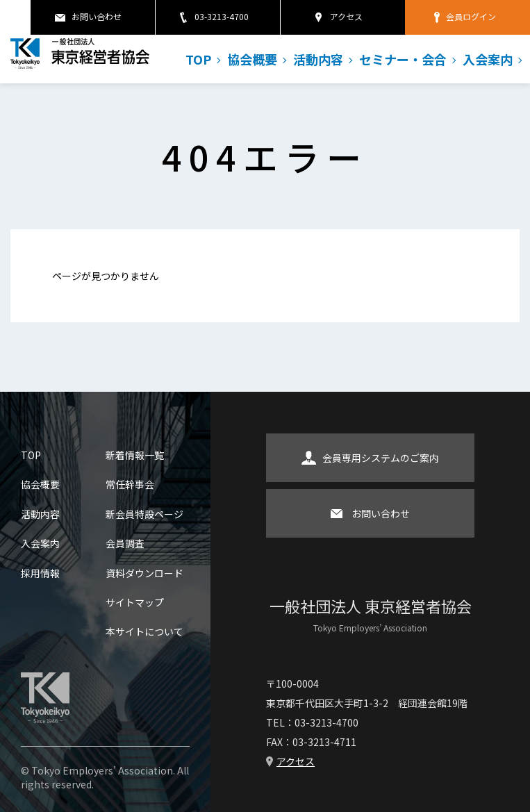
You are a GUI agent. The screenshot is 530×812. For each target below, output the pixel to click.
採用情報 (40, 573)
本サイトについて (144, 631)
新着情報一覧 (135, 455)
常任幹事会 (130, 484)
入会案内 (488, 59)
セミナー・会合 (403, 59)
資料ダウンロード (144, 573)
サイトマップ (135, 602)
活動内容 (318, 59)
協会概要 (252, 59)
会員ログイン (471, 16)
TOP (198, 59)
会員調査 (125, 543)
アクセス (346, 16)
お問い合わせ (97, 16)
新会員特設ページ (144, 514)
